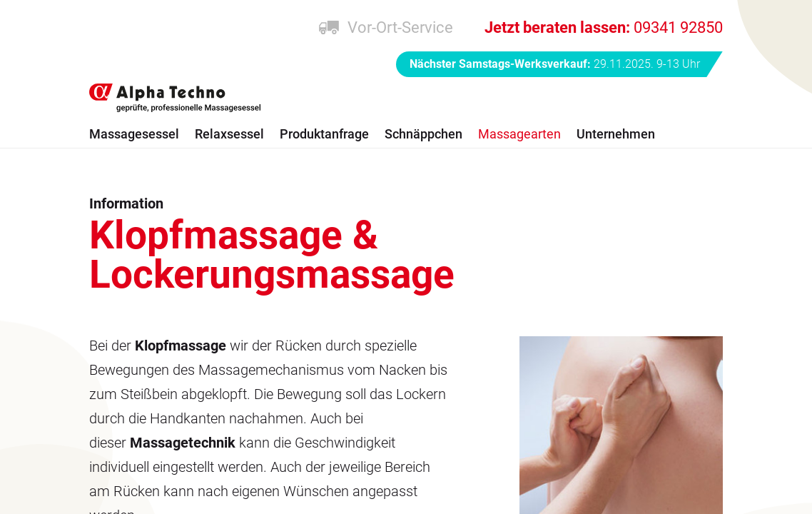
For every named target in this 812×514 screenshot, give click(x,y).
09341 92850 (604, 27)
